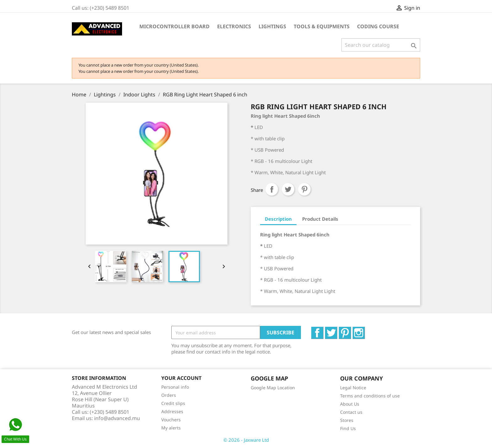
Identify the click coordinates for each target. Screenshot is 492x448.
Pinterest (304, 189)
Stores (347, 420)
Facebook (323, 330)
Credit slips (173, 403)
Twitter (337, 330)
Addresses (172, 411)
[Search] (381, 45)
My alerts (171, 428)
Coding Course (378, 26)
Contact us (351, 412)
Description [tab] (278, 219)
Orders (169, 395)
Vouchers (171, 420)
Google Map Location (273, 388)
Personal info (175, 387)
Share (272, 189)
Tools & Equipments (322, 26)
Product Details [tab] (320, 219)
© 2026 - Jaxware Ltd (246, 440)
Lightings (272, 26)
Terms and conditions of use (370, 396)
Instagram (365, 330)
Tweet (288, 189)
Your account (181, 378)
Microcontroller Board (174, 26)
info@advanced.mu (117, 418)
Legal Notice (353, 388)
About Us (350, 404)
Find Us (348, 428)
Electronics (234, 26)
